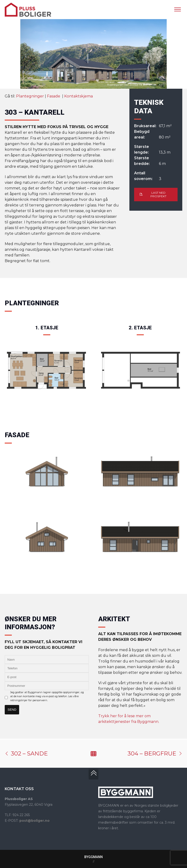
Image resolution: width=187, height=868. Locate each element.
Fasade (54, 96)
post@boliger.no (34, 821)
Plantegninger (30, 96)
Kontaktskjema (79, 96)
